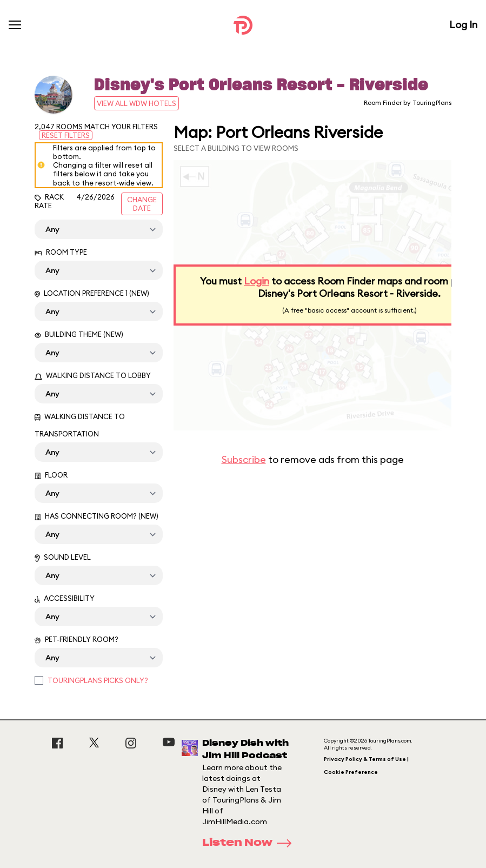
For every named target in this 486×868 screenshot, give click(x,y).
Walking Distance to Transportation (80, 425)
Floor (51, 475)
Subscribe (244, 459)
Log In (463, 25)
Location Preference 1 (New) (92, 293)
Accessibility (65, 598)
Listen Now (250, 843)
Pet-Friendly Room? (76, 639)
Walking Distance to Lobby (93, 375)
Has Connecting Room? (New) (96, 516)
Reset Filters (66, 135)
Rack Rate (49, 201)
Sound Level (63, 557)
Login (257, 281)
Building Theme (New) (79, 334)
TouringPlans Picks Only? (98, 680)
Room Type (61, 252)
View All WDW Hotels (137, 103)
